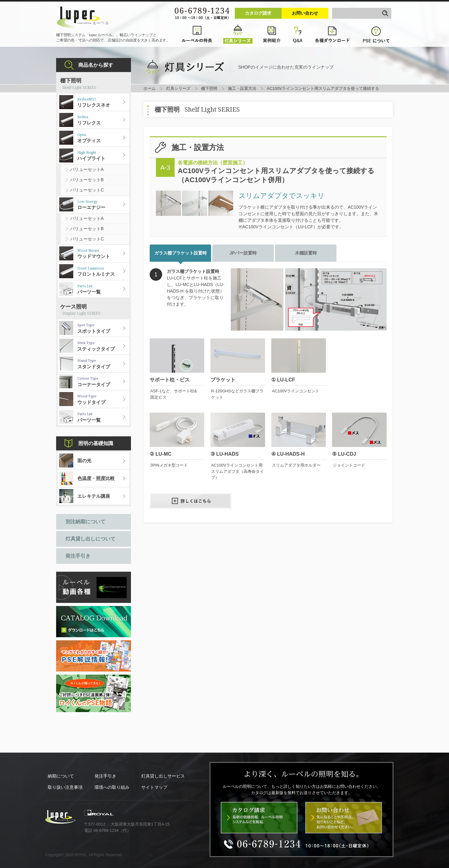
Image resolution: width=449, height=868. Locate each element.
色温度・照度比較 (96, 478)
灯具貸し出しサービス (163, 776)
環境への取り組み (112, 787)
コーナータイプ (103, 381)
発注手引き (78, 556)
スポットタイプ (103, 328)
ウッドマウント (103, 254)
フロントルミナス (103, 271)
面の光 (84, 461)
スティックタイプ (103, 346)
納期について (61, 776)
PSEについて (377, 34)
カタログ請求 (258, 13)
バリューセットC (87, 190)
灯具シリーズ (238, 34)
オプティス (103, 138)
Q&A (298, 34)
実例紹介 (272, 34)
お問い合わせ (305, 13)
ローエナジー (103, 205)
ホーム (150, 88)
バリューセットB (87, 180)
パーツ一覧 (103, 289)
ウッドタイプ (103, 399)
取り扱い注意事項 (65, 787)
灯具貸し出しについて (90, 539)
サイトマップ (154, 787)
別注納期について (85, 522)
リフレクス (103, 120)
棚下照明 (209, 88)
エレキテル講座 (94, 496)
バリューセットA (87, 169)
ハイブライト (103, 156)
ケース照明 (94, 310)
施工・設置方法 (242, 88)
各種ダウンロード (333, 34)
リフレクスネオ (103, 102)
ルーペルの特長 (197, 34)
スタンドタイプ (103, 364)
